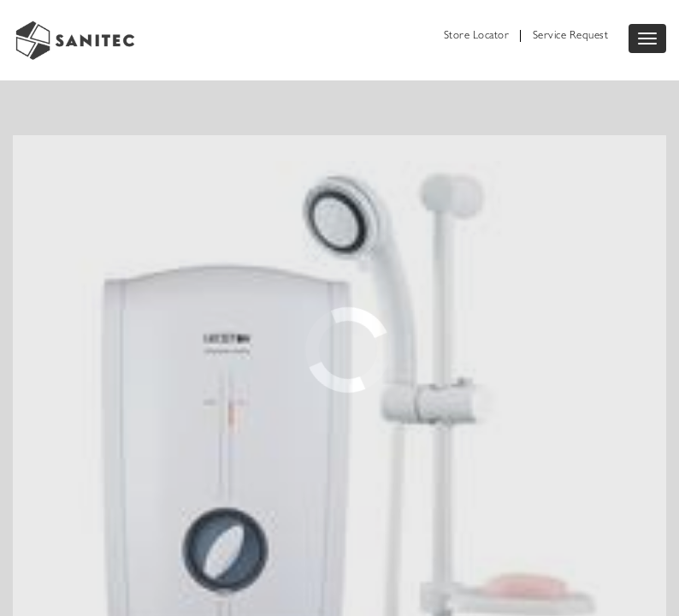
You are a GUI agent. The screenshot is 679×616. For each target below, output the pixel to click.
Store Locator (477, 36)
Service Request (571, 36)
